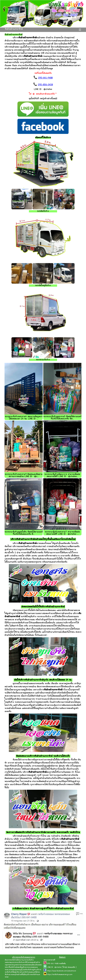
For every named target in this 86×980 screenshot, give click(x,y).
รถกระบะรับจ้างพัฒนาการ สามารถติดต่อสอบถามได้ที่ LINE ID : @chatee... (62, 475)
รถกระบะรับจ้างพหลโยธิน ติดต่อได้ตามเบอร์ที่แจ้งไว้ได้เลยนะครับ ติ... (24, 533)
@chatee (58, 967)
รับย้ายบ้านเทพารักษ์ (14, 29)
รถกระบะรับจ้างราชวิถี (20, 962)
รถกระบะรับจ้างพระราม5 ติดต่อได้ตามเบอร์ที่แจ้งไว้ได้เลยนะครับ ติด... (62, 418)
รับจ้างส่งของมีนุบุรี (18, 967)
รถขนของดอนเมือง (29, 965)
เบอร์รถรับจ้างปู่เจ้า (29, 970)
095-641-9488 (45, 78)
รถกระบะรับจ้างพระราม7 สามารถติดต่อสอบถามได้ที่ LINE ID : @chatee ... (62, 533)
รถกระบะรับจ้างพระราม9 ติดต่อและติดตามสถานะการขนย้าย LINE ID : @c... (24, 475)
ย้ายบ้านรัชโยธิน (21, 975)
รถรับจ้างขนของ (28, 972)
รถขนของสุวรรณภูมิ (16, 970)
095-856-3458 (45, 85)
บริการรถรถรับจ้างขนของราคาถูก (24, 957)
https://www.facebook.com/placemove (61, 971)
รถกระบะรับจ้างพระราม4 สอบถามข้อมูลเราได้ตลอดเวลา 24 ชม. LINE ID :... (24, 418)
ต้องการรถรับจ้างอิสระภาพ (14, 960)
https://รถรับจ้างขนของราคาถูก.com (60, 975)
